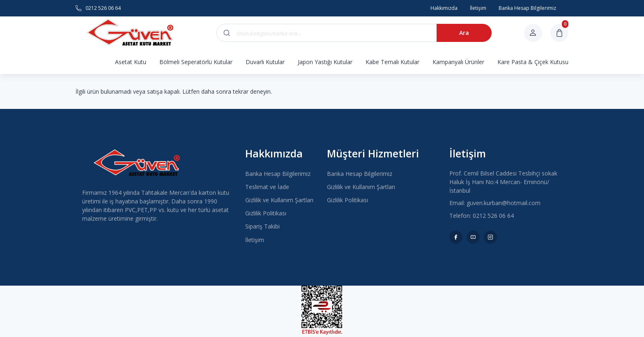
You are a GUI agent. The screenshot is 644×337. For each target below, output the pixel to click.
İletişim (255, 240)
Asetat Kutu (131, 62)
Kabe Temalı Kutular (392, 62)
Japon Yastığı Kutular (325, 62)
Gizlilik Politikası (266, 213)
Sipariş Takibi (262, 226)
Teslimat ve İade (267, 187)
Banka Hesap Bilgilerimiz (278, 174)
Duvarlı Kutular (265, 62)
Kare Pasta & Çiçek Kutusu (533, 62)
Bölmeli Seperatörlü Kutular (196, 62)
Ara (464, 33)
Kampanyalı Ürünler (458, 62)
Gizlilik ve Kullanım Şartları (279, 200)
